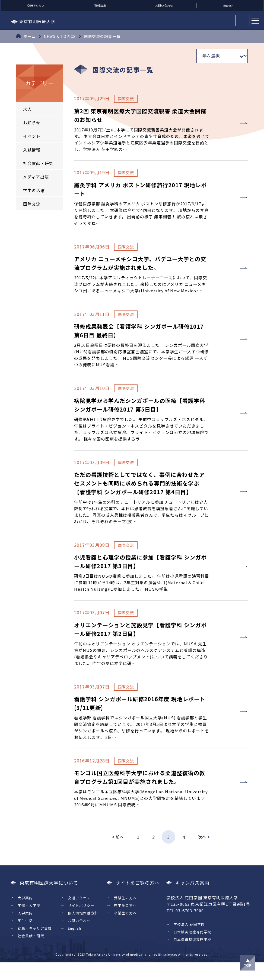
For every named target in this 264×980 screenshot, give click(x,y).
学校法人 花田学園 (189, 942)
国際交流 (32, 204)
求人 (27, 109)
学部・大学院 (29, 923)
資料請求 (100, 6)
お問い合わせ (164, 6)
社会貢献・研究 (38, 163)
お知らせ (32, 123)
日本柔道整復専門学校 (192, 957)
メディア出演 (36, 177)
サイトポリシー (81, 923)
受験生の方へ (125, 915)
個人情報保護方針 (83, 931)
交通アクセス (36, 6)
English (228, 6)
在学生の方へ (125, 923)
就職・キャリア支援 (35, 946)
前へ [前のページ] (120, 854)
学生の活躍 (34, 190)
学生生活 (25, 938)
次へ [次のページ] (202, 854)
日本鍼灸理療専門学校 (192, 950)
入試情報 (32, 150)
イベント (32, 136)
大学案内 (25, 915)
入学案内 (25, 931)
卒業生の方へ (125, 931)
